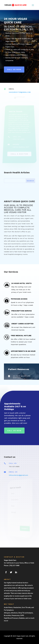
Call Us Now (14, 431)
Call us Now (14, 69)
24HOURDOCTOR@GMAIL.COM (20, 92)
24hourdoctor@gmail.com (18, 475)
